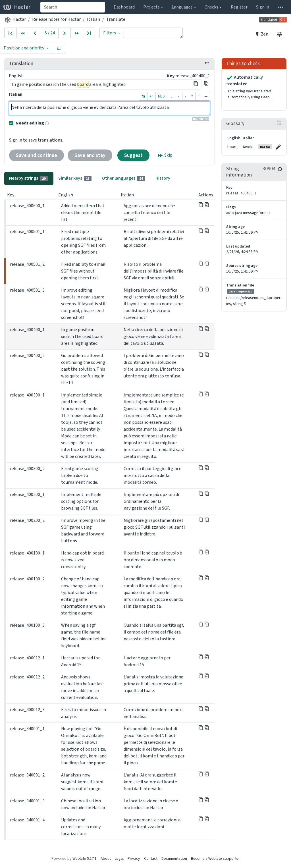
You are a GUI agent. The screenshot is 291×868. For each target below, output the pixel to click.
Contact (151, 858)
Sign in (263, 7)
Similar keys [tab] (75, 178)
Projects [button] (151, 7)
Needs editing (30, 123)
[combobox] (73, 7)
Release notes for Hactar (56, 19)
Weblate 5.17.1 (85, 858)
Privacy (134, 858)
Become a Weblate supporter (215, 858)
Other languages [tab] (123, 178)
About (106, 858)
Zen (262, 34)
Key (171, 76)
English (16, 76)
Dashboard (124, 7)
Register (239, 7)
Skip (165, 155)
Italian (93, 19)
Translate (116, 19)
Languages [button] (182, 7)
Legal (119, 858)
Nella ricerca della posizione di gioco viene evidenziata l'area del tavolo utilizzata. (109, 108)
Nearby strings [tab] (28, 178)
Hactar (17, 7)
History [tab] (163, 178)
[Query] (153, 33)
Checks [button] (211, 7)
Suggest (133, 155)
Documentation (174, 858)
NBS (161, 96)
